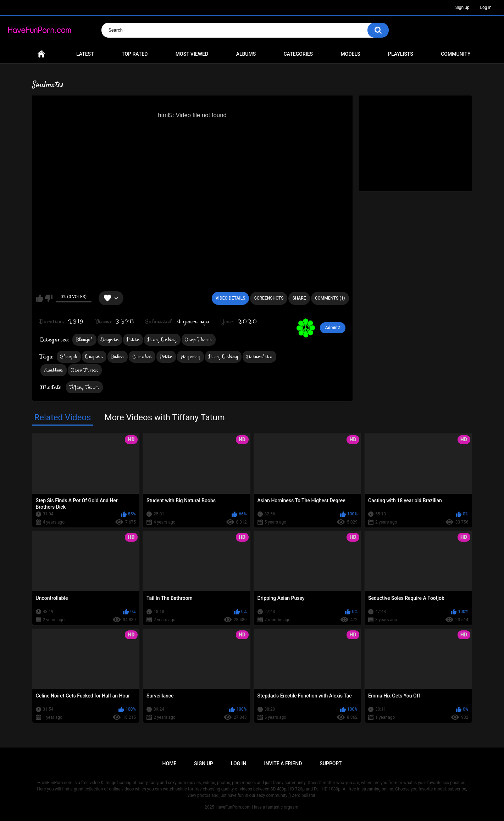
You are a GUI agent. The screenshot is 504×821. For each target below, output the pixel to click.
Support (331, 763)
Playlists (401, 54)
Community (456, 54)
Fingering (190, 357)
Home (41, 54)
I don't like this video (49, 298)
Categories (298, 54)
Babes (118, 357)
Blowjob (84, 340)
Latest (85, 54)
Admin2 (333, 328)
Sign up (463, 7)
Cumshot (142, 357)
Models (351, 54)
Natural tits (259, 357)
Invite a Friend (283, 763)
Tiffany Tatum (85, 387)
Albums (246, 54)
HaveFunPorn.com (233, 807)
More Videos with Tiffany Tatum (164, 417)
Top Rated (135, 54)
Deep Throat (199, 340)
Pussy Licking (162, 340)
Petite (133, 340)
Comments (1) (330, 298)
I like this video (40, 298)
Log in (486, 7)
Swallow (54, 370)
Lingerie (110, 340)
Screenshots (269, 298)
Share (299, 298)
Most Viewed (192, 54)
